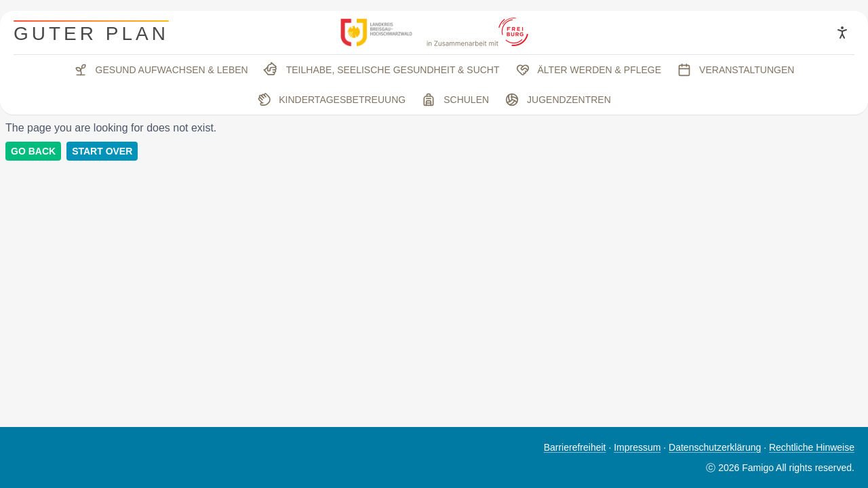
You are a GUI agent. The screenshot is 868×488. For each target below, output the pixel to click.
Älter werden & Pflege (589, 70)
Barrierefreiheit (575, 447)
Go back (33, 151)
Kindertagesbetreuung (330, 100)
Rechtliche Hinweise (812, 447)
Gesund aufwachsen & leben (161, 70)
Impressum (637, 447)
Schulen (455, 100)
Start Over (102, 151)
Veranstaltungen (736, 70)
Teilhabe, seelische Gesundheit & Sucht (381, 70)
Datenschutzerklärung (715, 447)
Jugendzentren (558, 100)
